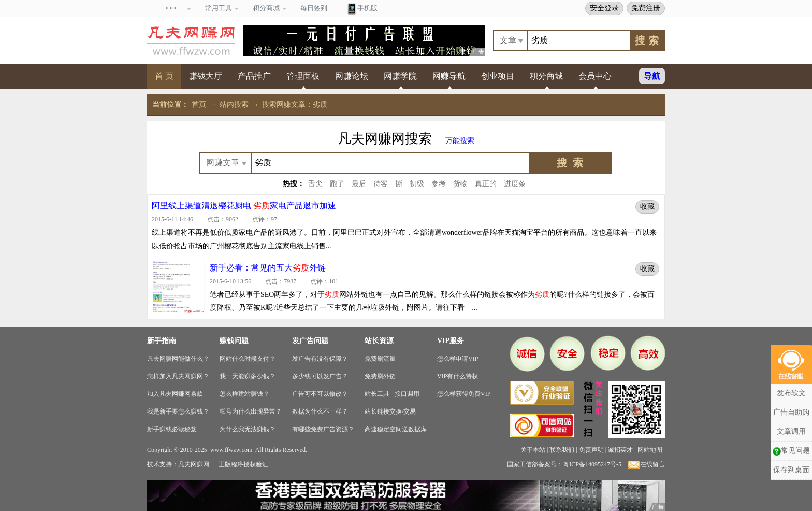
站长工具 (377, 394)
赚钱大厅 (206, 76)
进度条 (515, 184)
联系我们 (562, 450)
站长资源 (379, 341)
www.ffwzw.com (231, 450)
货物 (460, 184)
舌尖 (315, 184)
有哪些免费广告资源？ (323, 429)
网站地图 (650, 450)
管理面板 (303, 76)
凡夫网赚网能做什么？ (178, 359)
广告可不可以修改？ (320, 394)
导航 (652, 76)
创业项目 (498, 76)
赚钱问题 (234, 341)
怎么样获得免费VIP (464, 394)
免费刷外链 (380, 376)
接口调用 (407, 394)
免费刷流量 (380, 359)
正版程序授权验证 (243, 464)
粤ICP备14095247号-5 (592, 464)
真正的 (486, 184)
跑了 (337, 184)
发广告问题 (310, 341)
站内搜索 (234, 104)
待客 (381, 184)
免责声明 (591, 450)
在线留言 (646, 464)
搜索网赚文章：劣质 (295, 104)
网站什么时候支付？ (248, 359)
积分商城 (546, 76)
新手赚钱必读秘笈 (172, 429)
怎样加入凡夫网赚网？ (178, 376)
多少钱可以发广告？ (320, 376)
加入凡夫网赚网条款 (175, 394)
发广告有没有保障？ (320, 359)
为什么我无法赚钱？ (248, 429)
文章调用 (791, 431)
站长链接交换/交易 (390, 411)
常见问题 (791, 451)
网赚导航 (449, 76)
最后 (359, 184)
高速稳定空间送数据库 (396, 429)
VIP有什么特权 (458, 376)
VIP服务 (451, 341)
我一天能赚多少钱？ (248, 376)
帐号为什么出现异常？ (251, 411)
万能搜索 (460, 141)
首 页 (164, 76)
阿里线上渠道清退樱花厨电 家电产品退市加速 (244, 205)
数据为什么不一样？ (320, 411)
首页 (199, 104)
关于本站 (533, 450)
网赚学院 (400, 76)
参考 (439, 184)
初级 (417, 184)
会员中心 (595, 76)
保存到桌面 (791, 470)
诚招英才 (620, 450)
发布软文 (791, 393)
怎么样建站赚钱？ (244, 394)
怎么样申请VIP (458, 359)
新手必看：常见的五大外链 (268, 268)
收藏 (647, 206)
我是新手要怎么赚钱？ (178, 411)
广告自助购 (791, 412)
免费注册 (646, 8)
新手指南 (162, 341)
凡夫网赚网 (194, 464)
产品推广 (254, 76)
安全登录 (604, 8)
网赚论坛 (352, 76)
